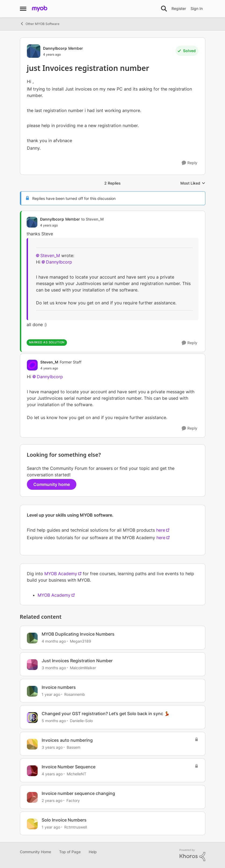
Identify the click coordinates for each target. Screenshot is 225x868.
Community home (52, 484)
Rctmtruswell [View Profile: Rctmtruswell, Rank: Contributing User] (76, 827)
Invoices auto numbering (67, 740)
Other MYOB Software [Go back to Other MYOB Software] (40, 24)
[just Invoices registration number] (72, 225)
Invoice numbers (59, 687)
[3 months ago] (54, 668)
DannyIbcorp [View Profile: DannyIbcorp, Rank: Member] (55, 48)
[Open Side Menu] (23, 9)
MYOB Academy (61, 574)
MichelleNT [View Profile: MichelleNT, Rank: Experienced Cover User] (76, 774)
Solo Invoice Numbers (64, 820)
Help (93, 852)
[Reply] (190, 163)
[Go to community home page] (40, 9)
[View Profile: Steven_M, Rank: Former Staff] (32, 365)
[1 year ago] (51, 694)
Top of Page (70, 852)
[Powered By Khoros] (192, 855)
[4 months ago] (54, 641)
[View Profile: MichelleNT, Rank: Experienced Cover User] (32, 771)
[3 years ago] (52, 747)
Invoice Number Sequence (69, 767)
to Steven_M (92, 219)
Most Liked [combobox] (193, 183)
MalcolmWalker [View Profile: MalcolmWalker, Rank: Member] (83, 668)
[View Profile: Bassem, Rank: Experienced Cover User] (32, 744)
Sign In (197, 8)
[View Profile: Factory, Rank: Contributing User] (32, 797)
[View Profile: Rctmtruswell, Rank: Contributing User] (32, 824)
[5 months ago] (54, 721)
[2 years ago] (52, 800)
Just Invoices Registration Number (77, 661)
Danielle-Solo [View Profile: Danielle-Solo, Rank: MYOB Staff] (81, 721)
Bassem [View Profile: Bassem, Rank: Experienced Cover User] (74, 747)
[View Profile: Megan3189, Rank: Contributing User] (32, 638)
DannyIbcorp (59, 262)
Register (179, 8)
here (161, 530)
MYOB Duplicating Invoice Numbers (78, 634)
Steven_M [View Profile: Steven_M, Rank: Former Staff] (49, 362)
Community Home (35, 852)
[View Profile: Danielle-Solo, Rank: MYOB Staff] (32, 718)
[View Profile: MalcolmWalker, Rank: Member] (32, 665)
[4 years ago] (52, 774)
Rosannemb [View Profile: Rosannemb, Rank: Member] (75, 694)
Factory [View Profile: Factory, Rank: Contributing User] (73, 800)
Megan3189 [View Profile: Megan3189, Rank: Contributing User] (81, 641)
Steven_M (50, 255)
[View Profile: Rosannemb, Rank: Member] (32, 691)
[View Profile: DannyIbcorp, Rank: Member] (34, 51)
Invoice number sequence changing (78, 793)
